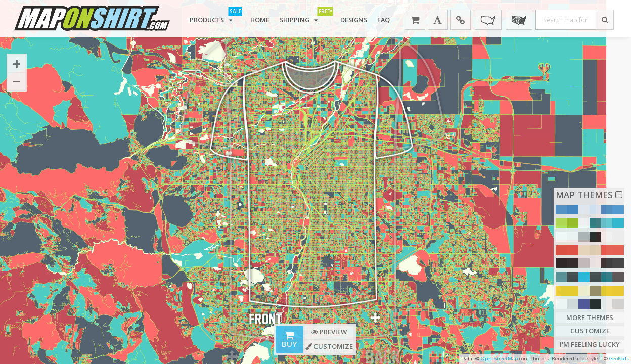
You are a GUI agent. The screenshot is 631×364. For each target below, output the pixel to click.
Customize (590, 331)
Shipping (305, 17)
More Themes (590, 317)
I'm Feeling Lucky (590, 344)
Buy (290, 340)
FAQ (386, 19)
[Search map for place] (567, 20)
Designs (355, 19)
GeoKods (619, 359)
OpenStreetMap (499, 359)
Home (260, 19)
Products (215, 17)
